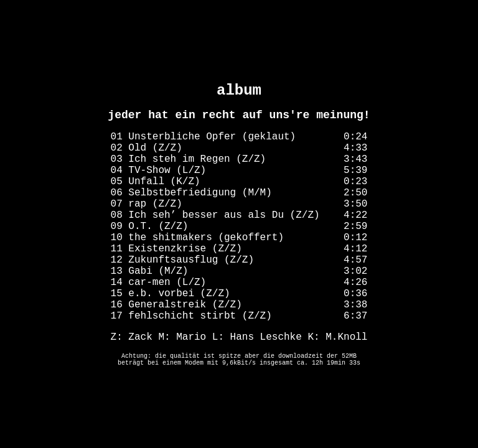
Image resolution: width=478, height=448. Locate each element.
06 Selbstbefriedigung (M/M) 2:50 (239, 193)
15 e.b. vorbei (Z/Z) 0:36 (239, 294)
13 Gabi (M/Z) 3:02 (239, 271)
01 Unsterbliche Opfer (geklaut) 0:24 (239, 137)
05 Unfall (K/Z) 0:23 (239, 182)
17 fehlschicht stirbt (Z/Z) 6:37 (239, 316)
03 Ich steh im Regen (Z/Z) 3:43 (239, 159)
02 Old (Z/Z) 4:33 (239, 148)
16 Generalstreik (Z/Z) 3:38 (239, 305)
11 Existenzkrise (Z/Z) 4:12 (239, 249)
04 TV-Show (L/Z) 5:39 (239, 170)
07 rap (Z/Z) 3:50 (239, 204)
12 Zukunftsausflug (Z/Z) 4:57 (239, 260)
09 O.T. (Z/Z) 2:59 (239, 226)
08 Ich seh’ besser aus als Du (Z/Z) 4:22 (239, 215)
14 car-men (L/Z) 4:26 (239, 282)
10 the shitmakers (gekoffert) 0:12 (239, 238)
